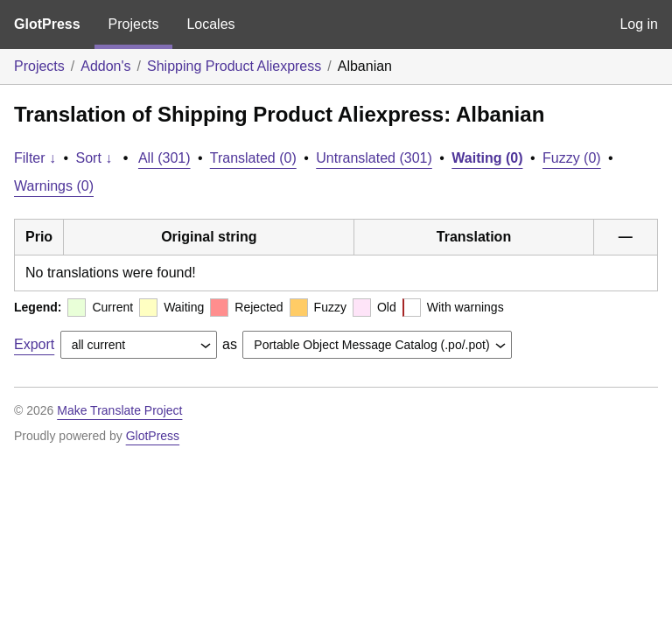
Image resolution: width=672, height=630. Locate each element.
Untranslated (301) (374, 158)
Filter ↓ (35, 158)
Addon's (105, 66)
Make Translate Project (119, 410)
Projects (134, 24)
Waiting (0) (487, 158)
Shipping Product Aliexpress (234, 66)
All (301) (164, 158)
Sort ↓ (94, 158)
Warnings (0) (54, 186)
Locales (210, 24)
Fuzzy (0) (572, 158)
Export (34, 344)
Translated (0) (253, 158)
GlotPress (47, 24)
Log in (639, 24)
